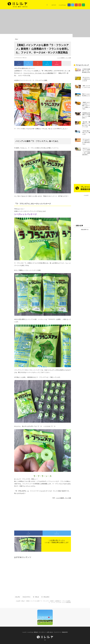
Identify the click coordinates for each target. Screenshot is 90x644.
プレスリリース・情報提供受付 (61, 634)
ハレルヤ (86, 195)
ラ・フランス (36, 597)
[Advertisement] (27, 514)
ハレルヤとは (62, 5)
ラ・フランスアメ (46, 597)
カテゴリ (54, 5)
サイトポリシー (42, 634)
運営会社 (36, 634)
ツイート (28, 63)
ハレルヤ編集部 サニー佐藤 (63, 58)
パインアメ (18, 597)
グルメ (17, 39)
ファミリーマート (27, 597)
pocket (57, 63)
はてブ (47, 63)
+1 (38, 63)
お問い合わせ (50, 634)
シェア (19, 63)
